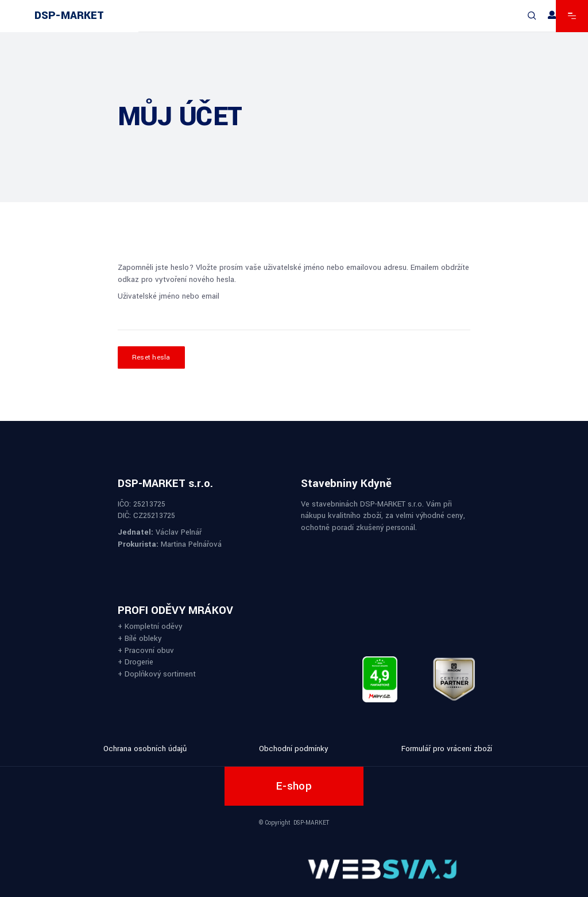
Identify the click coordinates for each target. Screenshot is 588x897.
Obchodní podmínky (294, 749)
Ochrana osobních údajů (145, 749)
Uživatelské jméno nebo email (169, 296)
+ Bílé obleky (140, 638)
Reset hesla (151, 357)
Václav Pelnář (179, 532)
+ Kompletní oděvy (150, 626)
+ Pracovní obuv (146, 650)
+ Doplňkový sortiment (157, 673)
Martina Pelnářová (191, 544)
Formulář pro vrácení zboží (447, 749)
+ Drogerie (136, 662)
